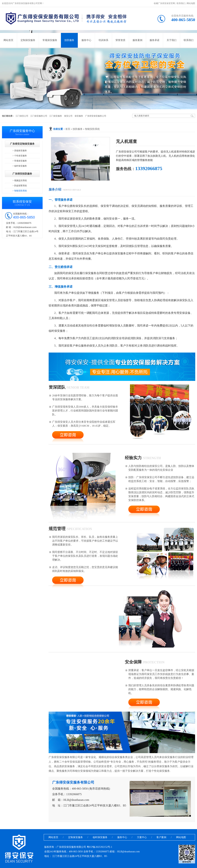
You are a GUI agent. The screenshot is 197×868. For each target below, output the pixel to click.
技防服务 (69, 40)
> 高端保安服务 (20, 151)
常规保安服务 (50, 40)
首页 (68, 129)
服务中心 (86, 40)
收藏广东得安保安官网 (164, 3)
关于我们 (172, 40)
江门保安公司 (22, 116)
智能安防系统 (92, 129)
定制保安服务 (28, 40)
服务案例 (137, 40)
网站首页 (8, 40)
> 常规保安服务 (20, 161)
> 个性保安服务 (20, 156)
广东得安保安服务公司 (96, 116)
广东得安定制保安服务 (22, 144)
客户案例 (161, 837)
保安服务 (79, 116)
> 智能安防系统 (20, 191)
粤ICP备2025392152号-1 (99, 847)
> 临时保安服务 (20, 166)
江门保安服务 (56, 116)
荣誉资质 (120, 40)
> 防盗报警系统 (20, 186)
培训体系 (103, 40)
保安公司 (68, 116)
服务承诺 (155, 40)
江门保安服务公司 (39, 116)
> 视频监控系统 (20, 180)
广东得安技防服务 (22, 174)
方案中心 (142, 837)
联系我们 (181, 3)
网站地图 (191, 3)
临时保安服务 (100, 837)
